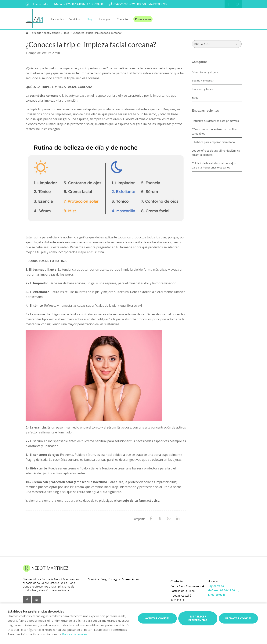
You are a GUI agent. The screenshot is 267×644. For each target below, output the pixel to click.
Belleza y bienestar (203, 81)
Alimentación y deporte (205, 72)
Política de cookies (75, 634)
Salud (195, 98)
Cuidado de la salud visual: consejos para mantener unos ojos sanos (214, 165)
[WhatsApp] (169, 519)
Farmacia (56, 19)
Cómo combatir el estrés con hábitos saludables (214, 131)
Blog (89, 19)
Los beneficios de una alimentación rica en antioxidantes (216, 153)
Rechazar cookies (238, 618)
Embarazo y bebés (202, 89)
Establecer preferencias (198, 618)
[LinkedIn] (178, 519)
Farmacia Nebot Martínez (45, 33)
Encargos (104, 19)
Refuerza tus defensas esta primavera (215, 121)
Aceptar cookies (157, 618)
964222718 (177, 600)
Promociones (143, 19)
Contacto (122, 19)
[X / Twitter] (160, 518)
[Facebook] (151, 519)
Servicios (74, 19)
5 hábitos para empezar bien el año (213, 142)
